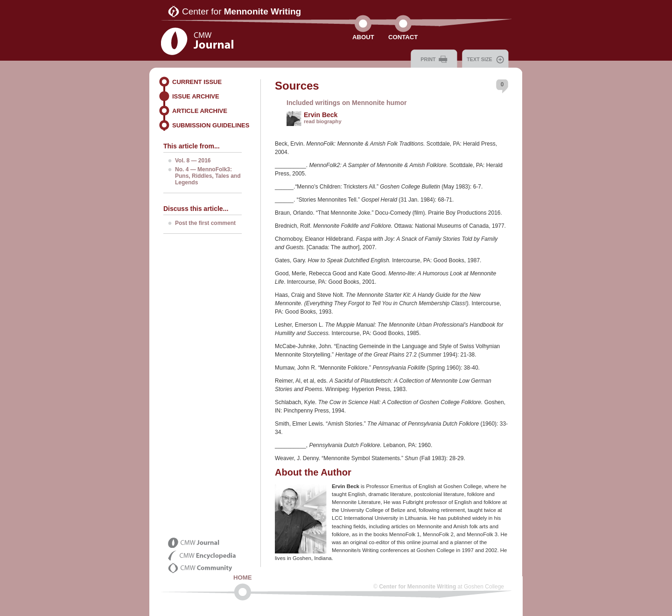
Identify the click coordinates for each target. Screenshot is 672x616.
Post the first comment (205, 223)
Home (243, 577)
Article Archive (200, 111)
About (363, 37)
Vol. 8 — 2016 (193, 161)
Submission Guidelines (211, 125)
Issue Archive (196, 96)
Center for (241, 11)
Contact (403, 37)
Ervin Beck (321, 115)
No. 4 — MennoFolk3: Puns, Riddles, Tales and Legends (208, 176)
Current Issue (197, 82)
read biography (323, 121)
